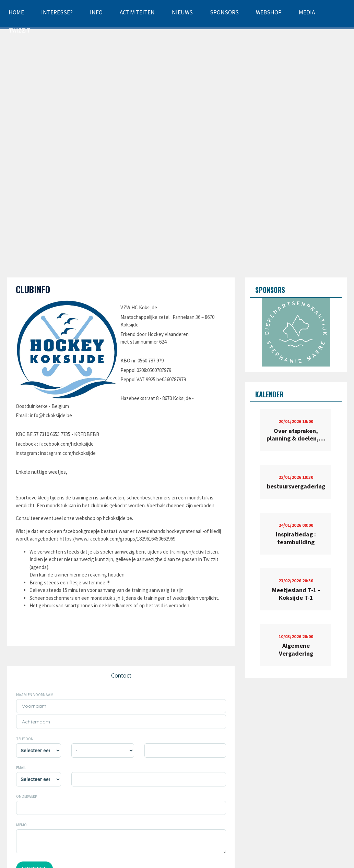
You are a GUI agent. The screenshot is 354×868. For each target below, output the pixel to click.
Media (307, 12)
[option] (296, 332)
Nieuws (182, 12)
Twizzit (19, 30)
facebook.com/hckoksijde (66, 444)
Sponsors (224, 12)
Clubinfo (33, 289)
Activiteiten (137, 12)
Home (16, 12)
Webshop (269, 12)
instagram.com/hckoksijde (68, 453)
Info (96, 12)
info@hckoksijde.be (51, 415)
